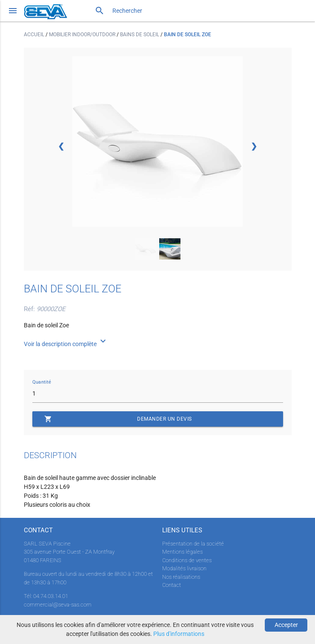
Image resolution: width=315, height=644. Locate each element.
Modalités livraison (184, 568)
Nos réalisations (181, 577)
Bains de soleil (140, 35)
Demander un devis (118, 419)
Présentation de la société (193, 544)
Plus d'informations (179, 634)
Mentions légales (182, 552)
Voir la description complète (66, 344)
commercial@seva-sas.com (58, 605)
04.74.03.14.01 (51, 596)
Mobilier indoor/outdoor (83, 35)
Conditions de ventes (187, 560)
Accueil (35, 35)
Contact (172, 585)
